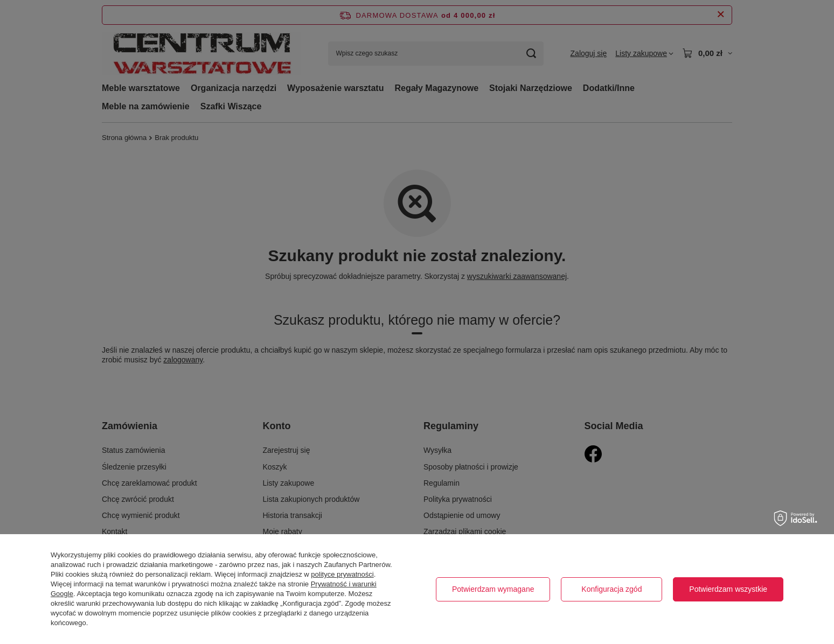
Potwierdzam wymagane (493, 589)
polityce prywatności (342, 574)
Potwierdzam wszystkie (728, 589)
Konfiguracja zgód (611, 589)
